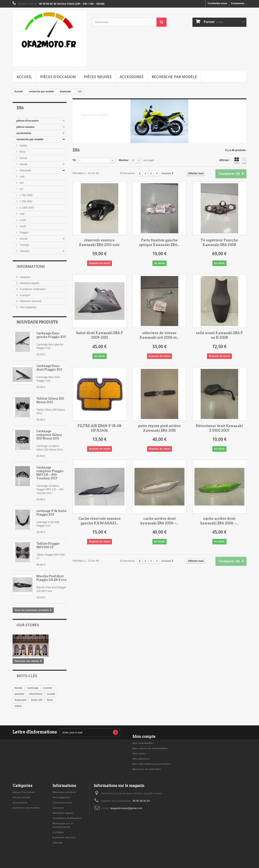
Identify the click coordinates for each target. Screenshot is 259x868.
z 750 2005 (26, 195)
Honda (23, 164)
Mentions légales (29, 283)
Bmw (22, 152)
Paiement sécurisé (30, 301)
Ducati (23, 158)
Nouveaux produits (37, 322)
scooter (48, 688)
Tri (74, 160)
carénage (33, 688)
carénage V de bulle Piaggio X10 (51, 513)
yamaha (19, 694)
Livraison (25, 277)
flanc (50, 700)
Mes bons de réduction (147, 769)
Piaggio (24, 232)
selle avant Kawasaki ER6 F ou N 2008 (219, 335)
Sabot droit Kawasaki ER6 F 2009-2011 (99, 335)
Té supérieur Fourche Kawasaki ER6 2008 (219, 242)
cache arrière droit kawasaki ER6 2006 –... (159, 521)
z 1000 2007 (26, 208)
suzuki (51, 694)
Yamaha (24, 251)
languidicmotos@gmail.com (126, 808)
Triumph (24, 245)
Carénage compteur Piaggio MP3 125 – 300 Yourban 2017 (50, 473)
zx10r (22, 220)
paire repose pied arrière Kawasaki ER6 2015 (159, 428)
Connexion (238, 3)
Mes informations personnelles (152, 764)
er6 (21, 183)
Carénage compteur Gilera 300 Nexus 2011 (49, 435)
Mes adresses (141, 759)
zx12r (22, 226)
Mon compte (144, 737)
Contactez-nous (217, 3)
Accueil (24, 77)
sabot (18, 706)
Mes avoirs (139, 754)
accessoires (132, 77)
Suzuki (23, 239)
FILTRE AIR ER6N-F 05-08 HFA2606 (99, 428)
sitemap (57, 843)
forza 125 (37, 700)
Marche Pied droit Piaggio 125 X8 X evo (51, 578)
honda (18, 688)
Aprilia (23, 146)
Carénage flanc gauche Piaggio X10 (51, 335)
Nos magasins (28, 307)
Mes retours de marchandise (150, 748)
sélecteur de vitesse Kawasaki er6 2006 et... (159, 335)
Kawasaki (25, 170)
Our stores (28, 625)
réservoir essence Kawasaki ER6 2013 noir (99, 242)
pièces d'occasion (58, 77)
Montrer (124, 160)
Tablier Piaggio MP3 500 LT (48, 545)
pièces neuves (98, 77)
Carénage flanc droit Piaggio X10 (49, 368)
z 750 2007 (26, 201)
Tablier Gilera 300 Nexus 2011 (50, 400)
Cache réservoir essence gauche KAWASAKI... (100, 521)
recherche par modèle (174, 77)
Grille (237, 161)
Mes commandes (143, 743)
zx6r (22, 177)
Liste (244, 161)
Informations (31, 266)
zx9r (22, 214)
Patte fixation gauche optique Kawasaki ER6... (159, 242)
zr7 (21, 189)
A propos (25, 295)
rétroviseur (36, 694)
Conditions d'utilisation (32, 289)
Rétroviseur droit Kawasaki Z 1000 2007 (219, 428)
